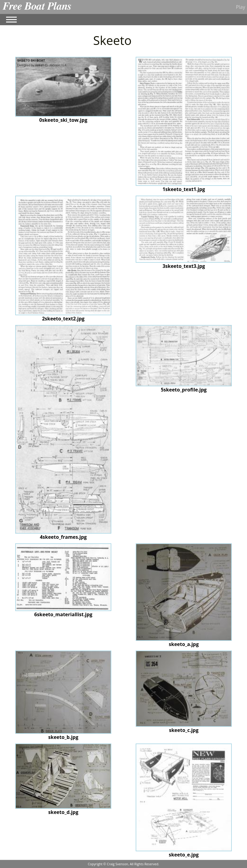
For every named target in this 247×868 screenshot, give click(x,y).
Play (240, 7)
